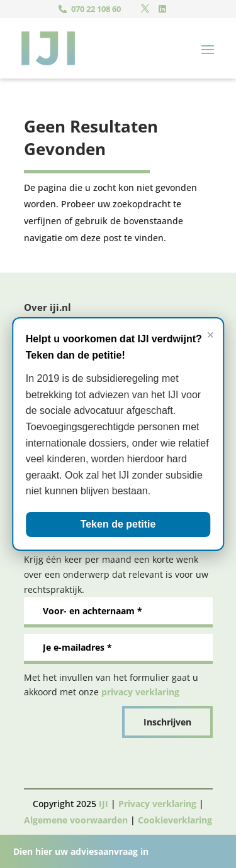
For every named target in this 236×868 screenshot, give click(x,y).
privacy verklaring (140, 692)
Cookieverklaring (175, 820)
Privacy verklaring (157, 804)
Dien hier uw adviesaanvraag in (81, 851)
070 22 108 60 (96, 9)
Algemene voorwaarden (76, 820)
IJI (104, 804)
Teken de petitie (118, 524)
